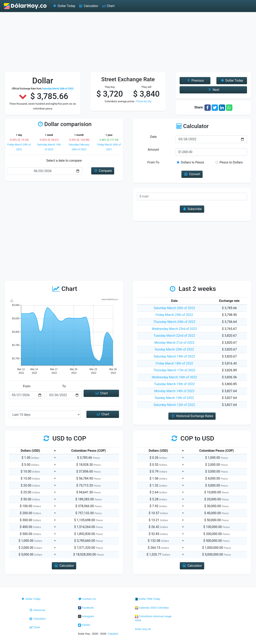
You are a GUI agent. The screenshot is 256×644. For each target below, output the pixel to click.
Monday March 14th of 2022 (174, 391)
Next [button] (213, 90)
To (64, 386)
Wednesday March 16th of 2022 (174, 377)
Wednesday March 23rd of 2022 (174, 329)
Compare (103, 171)
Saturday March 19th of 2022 (174, 356)
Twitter (84, 625)
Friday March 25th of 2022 (174, 315)
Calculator (88, 6)
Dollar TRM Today (148, 599)
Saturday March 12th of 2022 (174, 405)
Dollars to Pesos (192, 162)
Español (113, 634)
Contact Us (87, 599)
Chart (108, 6)
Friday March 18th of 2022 (174, 363)
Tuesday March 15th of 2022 (174, 384)
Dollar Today (64, 6)
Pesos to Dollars (231, 162)
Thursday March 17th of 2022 (174, 370)
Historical (37, 610)
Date (153, 137)
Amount (153, 150)
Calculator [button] (64, 566)
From (27, 386)
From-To (153, 162)
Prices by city (144, 101)
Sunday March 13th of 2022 (174, 398)
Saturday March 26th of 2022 (174, 308)
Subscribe (192, 209)
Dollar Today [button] (232, 81)
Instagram (86, 616)
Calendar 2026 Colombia (152, 608)
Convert (192, 174)
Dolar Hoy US (143, 629)
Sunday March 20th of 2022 (174, 349)
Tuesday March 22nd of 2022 (174, 336)
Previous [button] (195, 81)
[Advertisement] (128, 42)
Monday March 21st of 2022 (174, 343)
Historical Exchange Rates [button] (192, 416)
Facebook (86, 608)
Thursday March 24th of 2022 (174, 322)
